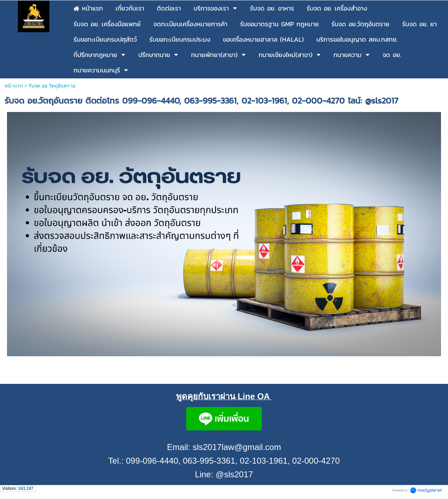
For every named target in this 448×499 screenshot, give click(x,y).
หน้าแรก (14, 86)
